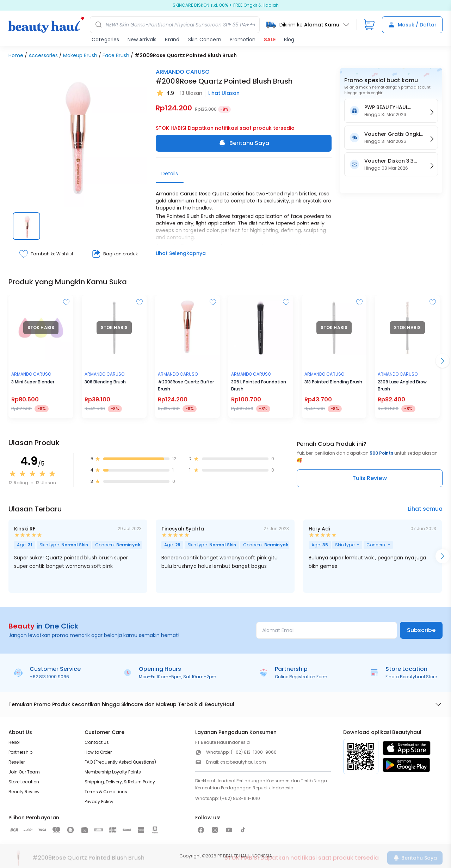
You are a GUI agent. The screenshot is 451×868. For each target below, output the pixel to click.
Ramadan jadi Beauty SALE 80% (225, 5)
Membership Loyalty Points (113, 772)
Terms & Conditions (106, 792)
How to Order (98, 752)
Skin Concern (205, 40)
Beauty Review (24, 792)
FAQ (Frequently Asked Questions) (120, 762)
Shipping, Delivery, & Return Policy (120, 782)
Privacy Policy (99, 802)
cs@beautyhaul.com (243, 762)
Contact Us (97, 742)
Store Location (24, 782)
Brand (172, 40)
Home (16, 55)
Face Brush (116, 55)
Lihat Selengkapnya (181, 253)
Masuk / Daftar (412, 25)
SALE (270, 40)
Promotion (243, 40)
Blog (289, 40)
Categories (105, 40)
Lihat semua (425, 509)
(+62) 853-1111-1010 (240, 798)
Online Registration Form (301, 677)
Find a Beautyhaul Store (411, 677)
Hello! (14, 742)
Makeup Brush (80, 55)
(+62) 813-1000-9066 (254, 752)
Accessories (43, 55)
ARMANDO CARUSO (183, 72)
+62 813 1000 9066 (49, 677)
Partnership (20, 752)
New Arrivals (142, 40)
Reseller (17, 762)
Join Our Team (24, 772)
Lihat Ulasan (224, 93)
